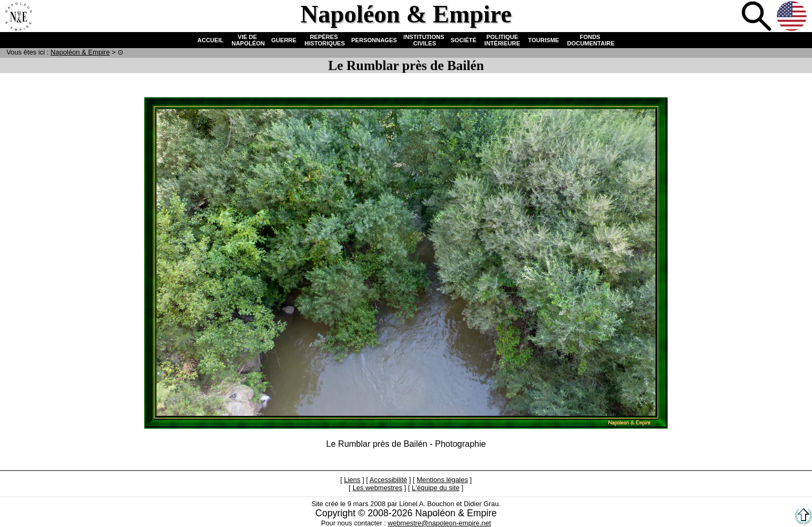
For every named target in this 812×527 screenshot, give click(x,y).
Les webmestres (377, 488)
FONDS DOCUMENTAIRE (590, 40)
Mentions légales (442, 480)
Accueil (18, 17)
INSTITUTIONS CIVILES (424, 40)
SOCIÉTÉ (464, 40)
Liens (352, 480)
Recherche (758, 17)
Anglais (793, 17)
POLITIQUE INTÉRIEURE (502, 40)
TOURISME (544, 40)
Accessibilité (388, 480)
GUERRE (284, 40)
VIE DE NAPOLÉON (247, 40)
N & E (80, 52)
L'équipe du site (436, 488)
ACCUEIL (211, 40)
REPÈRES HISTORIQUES (324, 40)
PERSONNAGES (374, 40)
